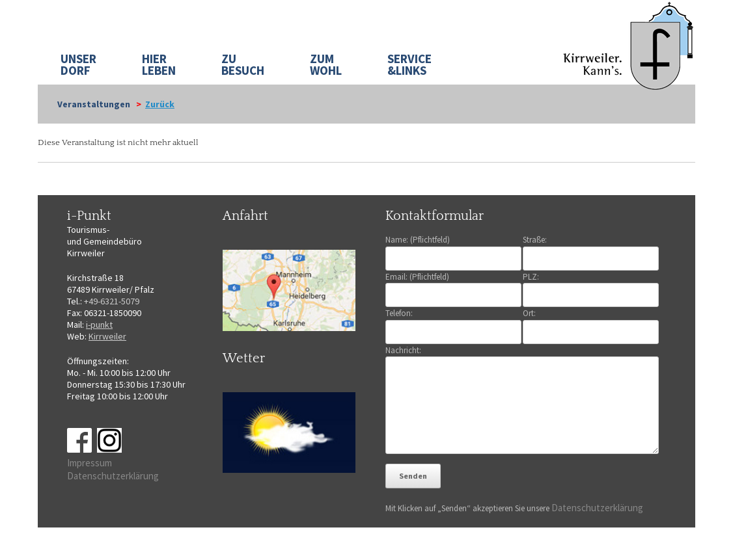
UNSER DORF (78, 64)
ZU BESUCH (243, 64)
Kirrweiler (107, 336)
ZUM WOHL (326, 64)
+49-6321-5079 (112, 301)
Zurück (160, 104)
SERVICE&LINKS (409, 64)
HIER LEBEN (159, 64)
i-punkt (99, 325)
